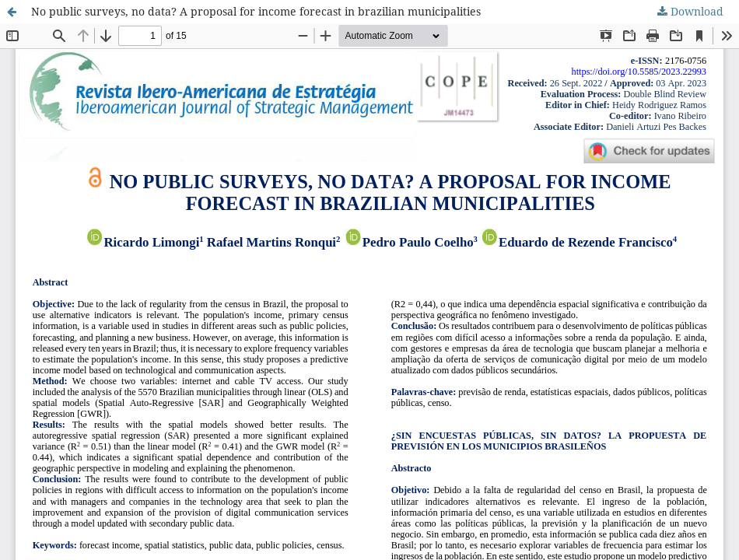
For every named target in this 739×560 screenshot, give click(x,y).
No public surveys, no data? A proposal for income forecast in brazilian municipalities (256, 11)
